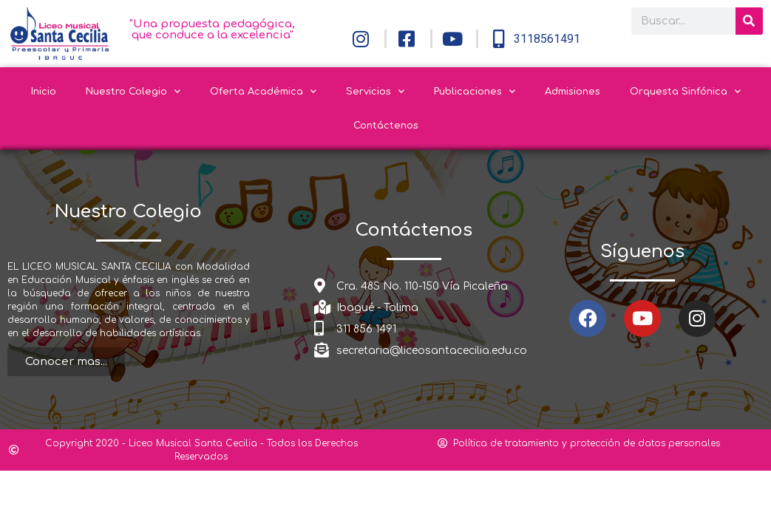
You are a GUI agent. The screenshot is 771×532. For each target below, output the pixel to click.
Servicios (375, 91)
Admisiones (573, 92)
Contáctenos (386, 126)
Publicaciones (475, 91)
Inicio (44, 92)
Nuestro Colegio (133, 91)
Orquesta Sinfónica (685, 91)
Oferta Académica (263, 91)
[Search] (749, 21)
